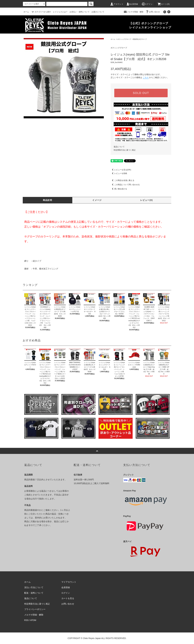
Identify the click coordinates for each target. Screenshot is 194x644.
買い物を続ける (119, 189)
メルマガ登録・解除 (133, 12)
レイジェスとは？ (60, 12)
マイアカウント (69, 582)
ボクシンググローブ (124, 39)
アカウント (117, 4)
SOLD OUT (141, 93)
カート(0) (164, 4)
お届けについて (98, 12)
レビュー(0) (146, 200)
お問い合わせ (153, 12)
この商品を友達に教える (122, 180)
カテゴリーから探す (41, 12)
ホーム (26, 12)
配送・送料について (34, 593)
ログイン (147, 4)
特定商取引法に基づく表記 (125, 150)
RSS (26, 620)
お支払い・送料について (80, 12)
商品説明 (48, 200)
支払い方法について (34, 587)
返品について (119, 147)
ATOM (33, 620)
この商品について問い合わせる (125, 185)
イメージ (97, 200)
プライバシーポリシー (35, 609)
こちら (146, 77)
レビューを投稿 (119, 173)
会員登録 (132, 4)
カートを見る (68, 598)
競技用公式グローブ (140, 39)
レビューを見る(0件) (121, 170)
